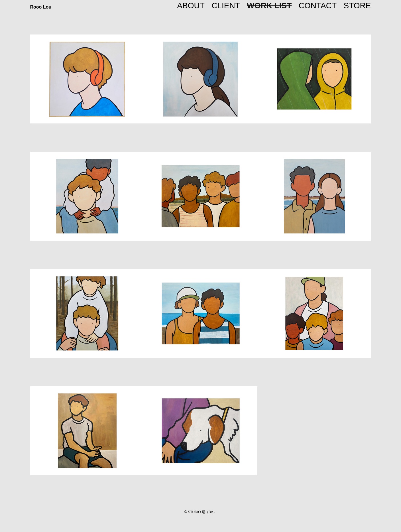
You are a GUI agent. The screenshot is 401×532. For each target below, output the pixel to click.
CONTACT (318, 6)
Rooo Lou (41, 7)
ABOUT (191, 6)
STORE (357, 6)
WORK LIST (269, 6)
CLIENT (226, 6)
